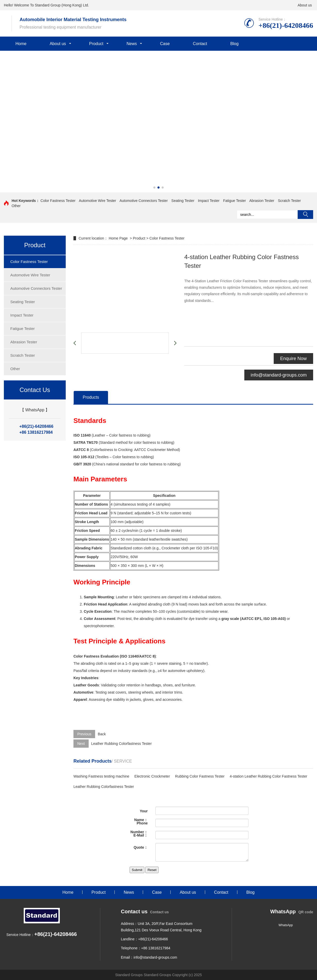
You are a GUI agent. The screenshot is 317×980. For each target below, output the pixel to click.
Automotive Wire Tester (97, 201)
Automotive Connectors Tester (144, 201)
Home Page (119, 238)
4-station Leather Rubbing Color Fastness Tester (268, 776)
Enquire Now (293, 359)
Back (102, 734)
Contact (200, 44)
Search (305, 215)
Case (165, 44)
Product (96, 44)
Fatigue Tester (235, 201)
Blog (235, 44)
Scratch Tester (289, 201)
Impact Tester (209, 201)
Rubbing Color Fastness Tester (200, 776)
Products (91, 397)
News (132, 44)
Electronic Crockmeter (152, 776)
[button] (154, 188)
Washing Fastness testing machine (101, 776)
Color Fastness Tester (58, 201)
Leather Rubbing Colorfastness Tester (122, 744)
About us (305, 5)
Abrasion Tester (262, 201)
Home (21, 44)
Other (16, 206)
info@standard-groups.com (279, 375)
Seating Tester (183, 201)
